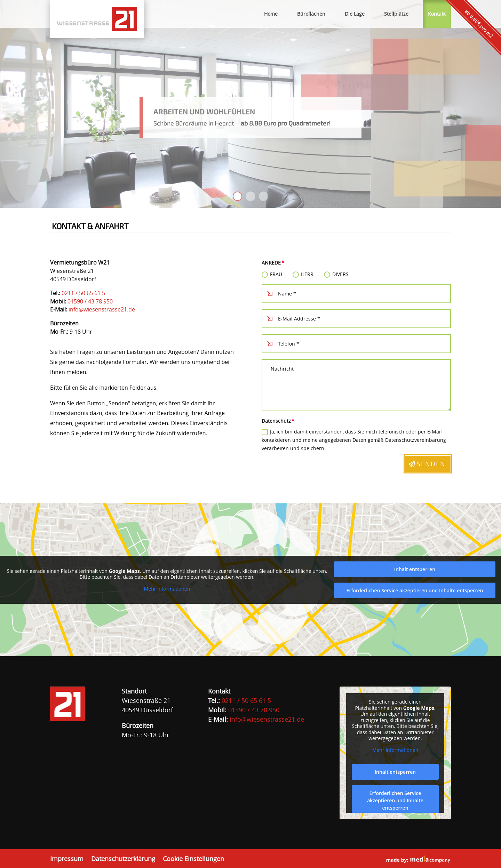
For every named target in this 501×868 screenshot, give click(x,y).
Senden (431, 464)
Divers (336, 274)
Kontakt (437, 14)
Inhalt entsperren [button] (415, 569)
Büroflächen (311, 14)
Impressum (67, 859)
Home (271, 14)
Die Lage (355, 14)
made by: (419, 859)
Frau (272, 274)
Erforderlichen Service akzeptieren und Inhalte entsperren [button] (415, 590)
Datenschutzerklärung (123, 859)
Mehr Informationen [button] (167, 589)
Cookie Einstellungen (193, 859)
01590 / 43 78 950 (90, 301)
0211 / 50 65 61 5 (83, 293)
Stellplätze (396, 14)
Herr (303, 274)
